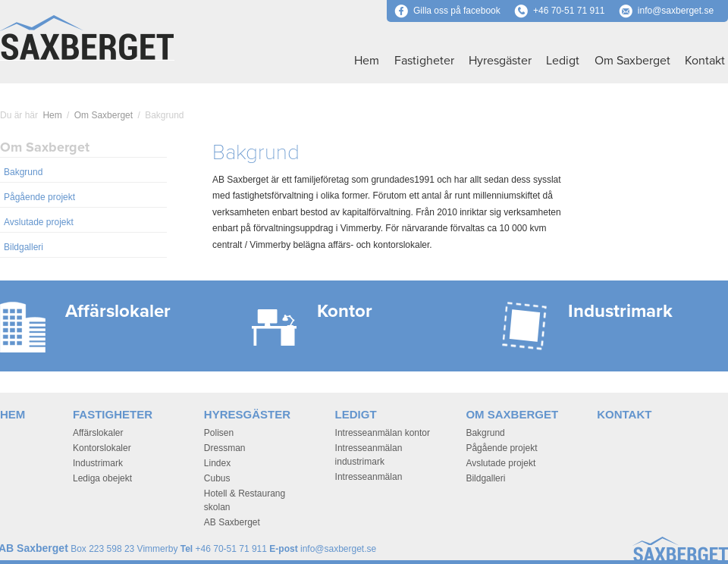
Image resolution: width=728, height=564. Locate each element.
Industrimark (98, 463)
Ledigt (563, 61)
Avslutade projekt (39, 222)
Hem (367, 61)
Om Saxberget (632, 61)
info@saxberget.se (676, 11)
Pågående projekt (39, 197)
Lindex (217, 463)
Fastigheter (424, 61)
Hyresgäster (500, 61)
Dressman (225, 448)
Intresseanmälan (369, 477)
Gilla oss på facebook (447, 11)
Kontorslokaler (102, 448)
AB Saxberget (232, 522)
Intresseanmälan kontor (383, 433)
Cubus (217, 478)
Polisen (219, 433)
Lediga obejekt (102, 478)
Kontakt (705, 61)
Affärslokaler (98, 433)
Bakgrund (23, 172)
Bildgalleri (24, 247)
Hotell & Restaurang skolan (245, 500)
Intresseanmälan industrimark (369, 455)
